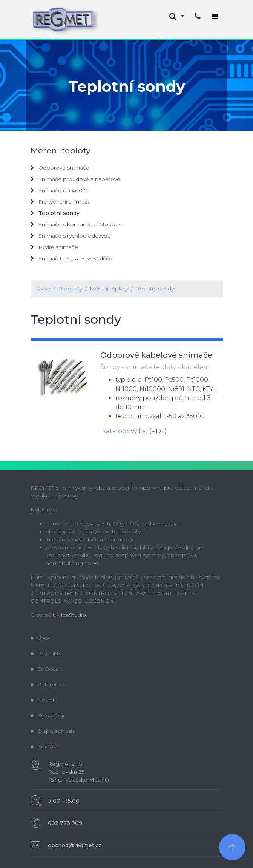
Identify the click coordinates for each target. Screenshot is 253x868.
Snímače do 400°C (60, 190)
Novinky (44, 700)
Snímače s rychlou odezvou (71, 236)
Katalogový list (125, 431)
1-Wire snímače (54, 247)
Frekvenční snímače (61, 202)
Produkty (70, 289)
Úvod (44, 289)
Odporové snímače (60, 168)
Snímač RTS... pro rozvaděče (71, 258)
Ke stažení (47, 715)
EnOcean (46, 669)
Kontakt (44, 746)
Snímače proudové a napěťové (75, 179)
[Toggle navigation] (215, 16)
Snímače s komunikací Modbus (76, 224)
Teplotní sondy (155, 289)
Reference (48, 684)
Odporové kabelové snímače (156, 355)
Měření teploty (109, 289)
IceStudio (73, 615)
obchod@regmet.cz (75, 845)
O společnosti (52, 731)
